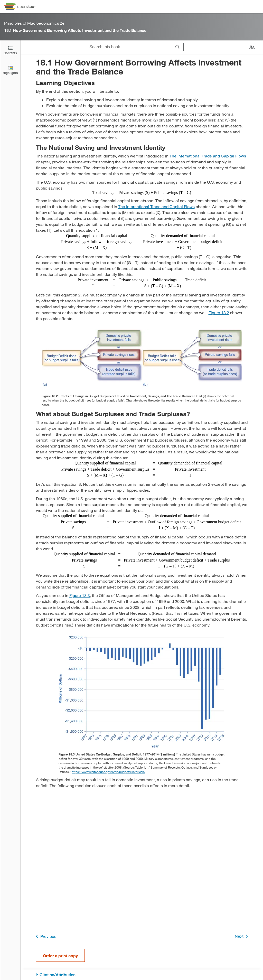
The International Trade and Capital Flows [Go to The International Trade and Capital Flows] (208, 156)
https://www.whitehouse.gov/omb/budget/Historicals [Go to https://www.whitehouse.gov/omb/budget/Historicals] (108, 772)
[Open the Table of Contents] (10, 50)
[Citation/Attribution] (142, 975)
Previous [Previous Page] (45, 936)
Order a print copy (60, 955)
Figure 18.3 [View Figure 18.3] (80, 595)
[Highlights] (10, 70)
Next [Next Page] (242, 936)
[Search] (178, 47)
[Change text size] (252, 47)
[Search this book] (129, 47)
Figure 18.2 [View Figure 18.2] (219, 312)
